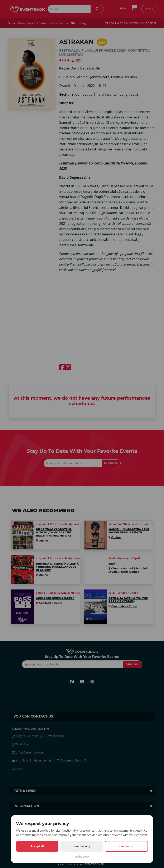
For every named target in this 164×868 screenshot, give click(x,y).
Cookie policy (82, 857)
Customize (126, 846)
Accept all (37, 846)
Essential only (82, 846)
